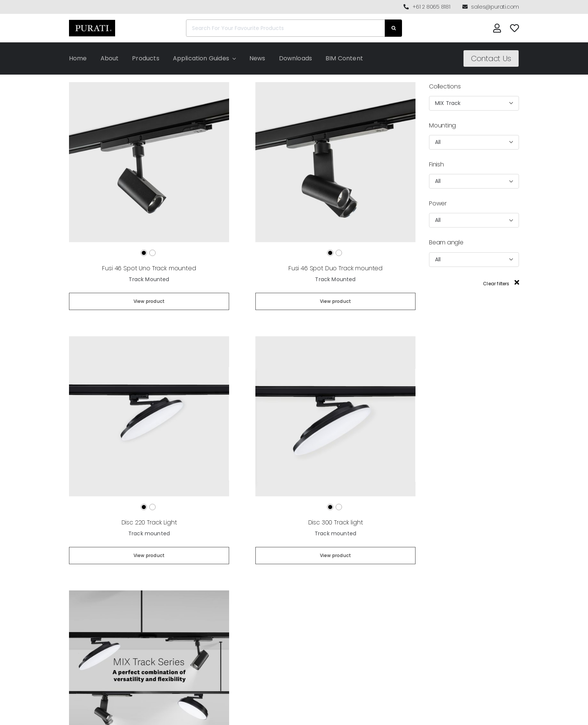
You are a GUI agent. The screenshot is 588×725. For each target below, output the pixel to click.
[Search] (393, 28)
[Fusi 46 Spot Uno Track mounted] (149, 85)
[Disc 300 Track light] (335, 339)
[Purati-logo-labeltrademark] (92, 22)
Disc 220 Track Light (149, 522)
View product (149, 301)
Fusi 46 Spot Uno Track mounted (149, 268)
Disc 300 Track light (336, 522)
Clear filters (501, 284)
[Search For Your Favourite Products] (285, 28)
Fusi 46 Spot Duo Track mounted (335, 268)
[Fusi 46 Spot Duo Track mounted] (335, 85)
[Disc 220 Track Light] (149, 339)
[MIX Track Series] (149, 594)
